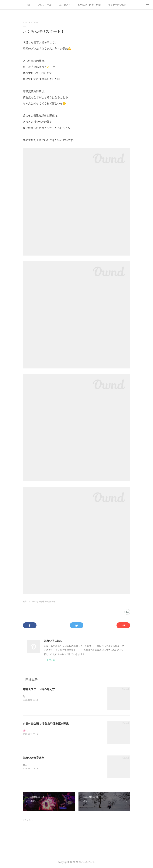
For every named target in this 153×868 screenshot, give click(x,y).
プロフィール (45, 5)
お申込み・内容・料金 (89, 5)
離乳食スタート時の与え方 (39, 689)
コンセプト (65, 5)
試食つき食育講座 (33, 758)
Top (28, 5)
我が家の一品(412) (47, 602)
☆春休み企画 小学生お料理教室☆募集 (46, 723)
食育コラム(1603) (30, 602)
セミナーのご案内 (117, 5)
